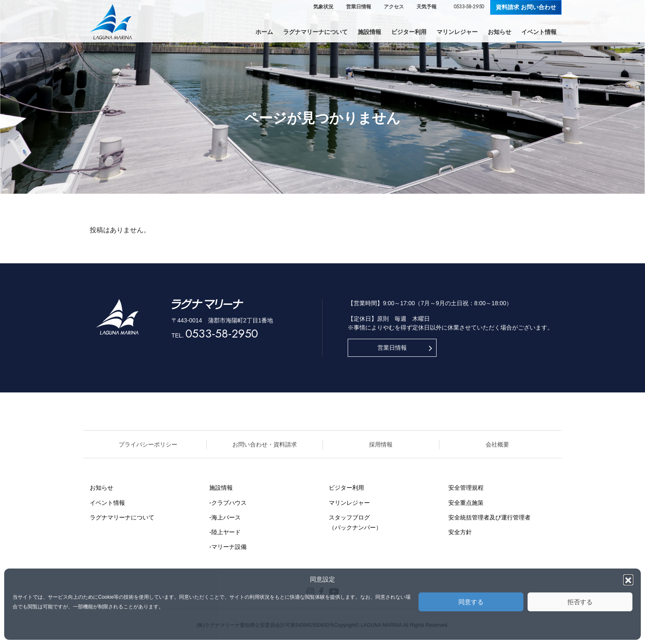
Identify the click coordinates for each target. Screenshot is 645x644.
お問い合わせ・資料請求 (265, 444)
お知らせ (101, 488)
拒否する (580, 602)
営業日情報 (359, 7)
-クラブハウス (228, 503)
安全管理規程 (466, 488)
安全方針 (460, 532)
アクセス (394, 7)
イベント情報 (107, 503)
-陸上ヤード (225, 532)
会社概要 (497, 444)
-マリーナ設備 (228, 547)
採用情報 (381, 444)
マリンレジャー (349, 503)
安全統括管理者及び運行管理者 (489, 517)
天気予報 (427, 7)
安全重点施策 (466, 503)
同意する (471, 602)
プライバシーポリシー (148, 444)
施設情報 (221, 488)
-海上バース (225, 517)
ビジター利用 (346, 488)
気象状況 (323, 7)
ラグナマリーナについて (122, 517)
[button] (628, 579)
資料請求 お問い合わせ (526, 7)
